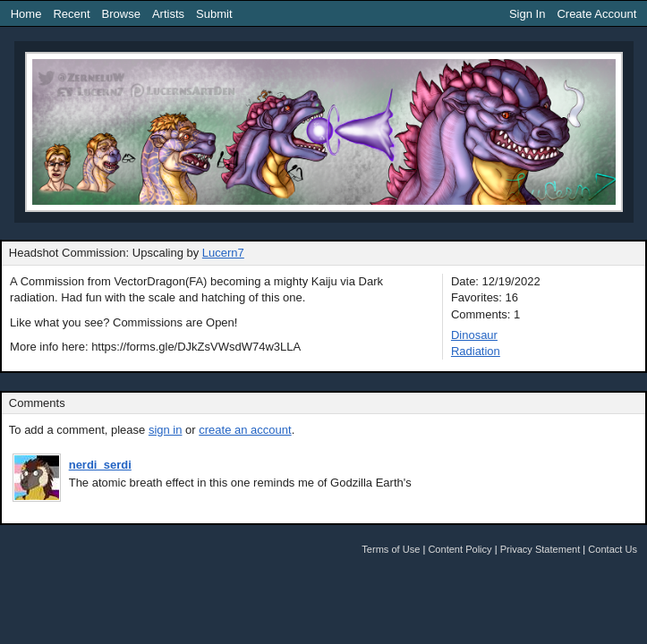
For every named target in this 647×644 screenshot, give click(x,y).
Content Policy (460, 549)
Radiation (476, 351)
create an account (245, 430)
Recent (71, 14)
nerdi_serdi (100, 465)
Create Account (596, 14)
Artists (168, 14)
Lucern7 (223, 253)
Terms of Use (391, 549)
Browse (121, 14)
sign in (166, 430)
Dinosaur (474, 335)
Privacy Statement (541, 549)
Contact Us (613, 549)
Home (26, 14)
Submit (214, 14)
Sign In (527, 14)
